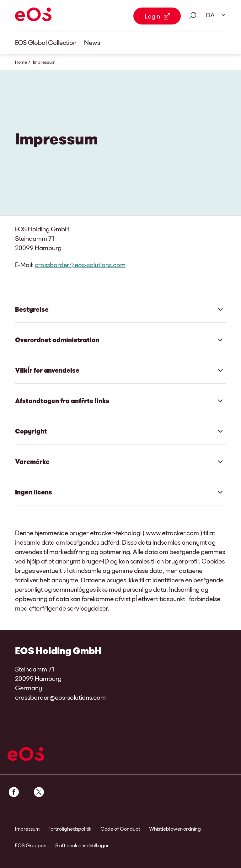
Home (21, 62)
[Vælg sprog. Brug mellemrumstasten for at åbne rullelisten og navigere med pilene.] (213, 15)
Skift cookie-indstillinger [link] (82, 845)
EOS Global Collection (46, 42)
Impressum (27, 829)
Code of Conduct (120, 829)
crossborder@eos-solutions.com (80, 265)
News (92, 42)
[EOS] (33, 15)
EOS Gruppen (31, 845)
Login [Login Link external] (152, 16)
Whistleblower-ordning (175, 829)
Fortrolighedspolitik (70, 829)
